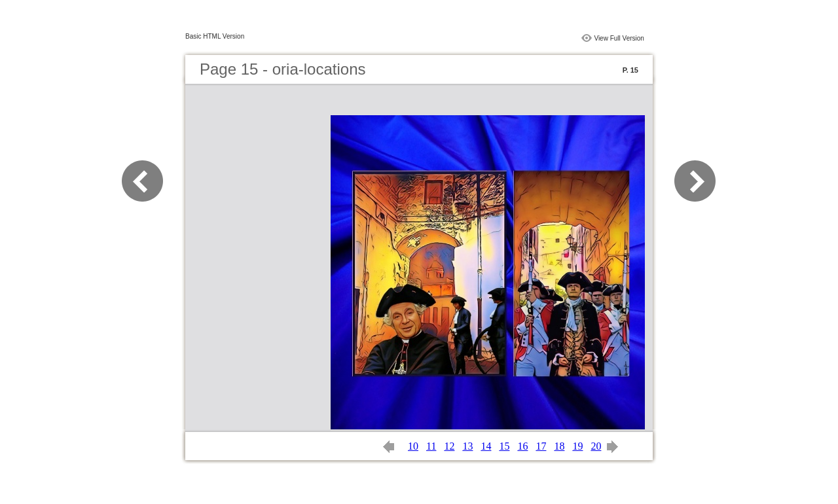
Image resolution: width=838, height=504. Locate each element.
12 (449, 446)
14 (486, 446)
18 (559, 446)
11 (431, 446)
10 (413, 446)
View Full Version (619, 38)
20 (596, 446)
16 (522, 446)
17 (541, 446)
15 (504, 446)
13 (467, 446)
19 (577, 446)
